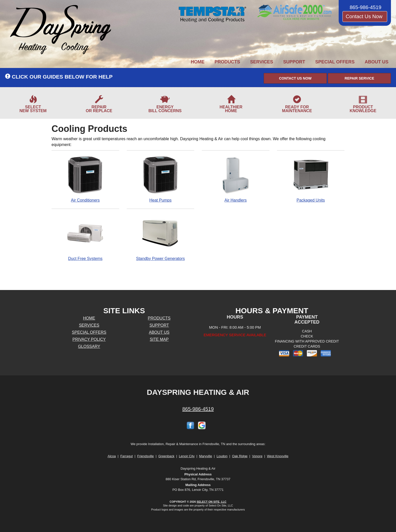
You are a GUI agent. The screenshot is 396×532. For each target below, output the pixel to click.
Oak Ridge (240, 456)
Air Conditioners (85, 179)
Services (262, 62)
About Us (377, 62)
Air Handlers (236, 179)
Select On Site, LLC (212, 502)
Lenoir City (187, 456)
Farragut (126, 456)
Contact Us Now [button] (365, 16)
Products (227, 62)
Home (198, 62)
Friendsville (145, 456)
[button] (295, 78)
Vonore (257, 456)
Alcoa (112, 456)
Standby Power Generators (161, 237)
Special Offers (335, 62)
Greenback (166, 456)
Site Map (159, 339)
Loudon (222, 456)
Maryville (205, 456)
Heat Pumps (161, 179)
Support (294, 62)
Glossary (89, 346)
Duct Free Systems (85, 237)
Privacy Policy (89, 339)
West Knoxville (278, 456)
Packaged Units (311, 179)
